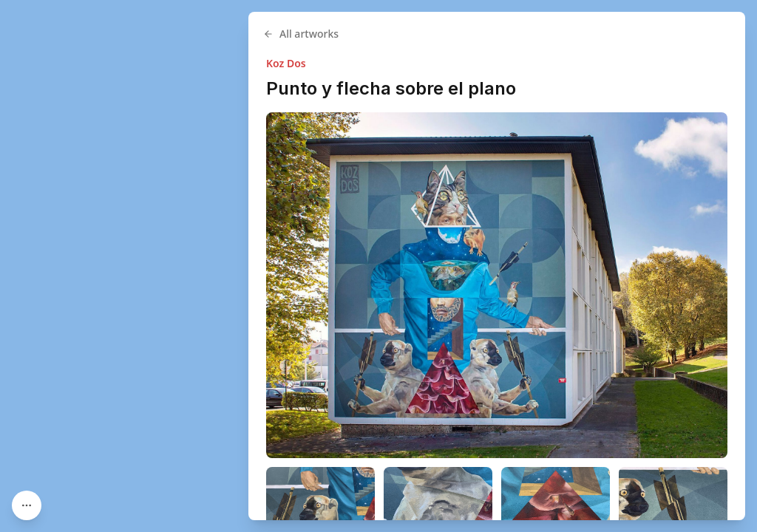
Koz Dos (286, 63)
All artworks (301, 34)
